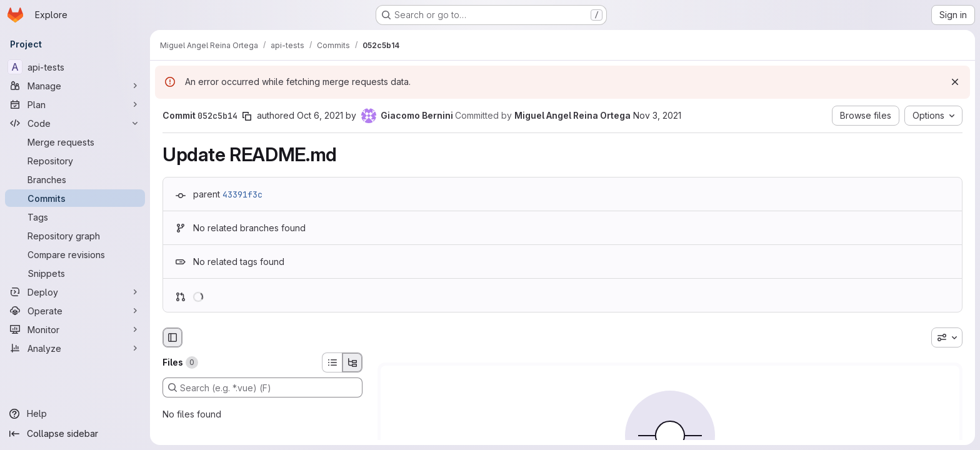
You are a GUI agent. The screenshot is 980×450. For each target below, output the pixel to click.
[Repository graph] (75, 236)
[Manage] (75, 86)
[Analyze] (75, 348)
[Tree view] (352, 362)
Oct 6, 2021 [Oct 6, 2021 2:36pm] (320, 115)
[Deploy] (75, 292)
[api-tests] (75, 67)
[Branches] (75, 179)
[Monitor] (75, 329)
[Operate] (75, 311)
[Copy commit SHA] (247, 116)
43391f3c (242, 194)
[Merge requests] (75, 142)
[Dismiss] (955, 82)
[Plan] (75, 104)
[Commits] (75, 198)
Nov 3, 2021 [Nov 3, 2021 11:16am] (657, 115)
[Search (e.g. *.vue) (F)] (262, 387)
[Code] (75, 123)
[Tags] (75, 217)
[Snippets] (75, 273)
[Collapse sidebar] (75, 434)
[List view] (332, 362)
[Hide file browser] (172, 337)
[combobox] (947, 337)
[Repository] (75, 161)
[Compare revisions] (75, 254)
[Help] (75, 414)
